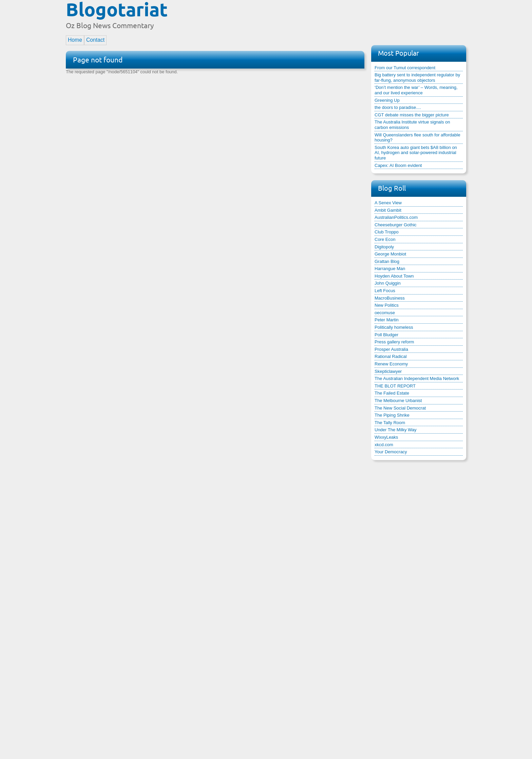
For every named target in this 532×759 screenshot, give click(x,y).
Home (75, 40)
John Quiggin (388, 283)
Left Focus (385, 291)
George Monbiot (390, 254)
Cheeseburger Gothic (396, 225)
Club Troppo (387, 232)
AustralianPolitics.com (396, 217)
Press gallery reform (394, 342)
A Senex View (388, 203)
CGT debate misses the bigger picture (412, 115)
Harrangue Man (390, 269)
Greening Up (387, 100)
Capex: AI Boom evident (398, 165)
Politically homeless (394, 327)
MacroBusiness (390, 298)
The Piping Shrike (392, 415)
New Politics (387, 305)
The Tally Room (390, 423)
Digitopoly (384, 247)
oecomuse (385, 313)
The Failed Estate (392, 393)
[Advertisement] (343, 18)
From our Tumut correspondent (405, 68)
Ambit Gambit (388, 210)
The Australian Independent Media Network (417, 378)
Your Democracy (391, 452)
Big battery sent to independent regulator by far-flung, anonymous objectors (417, 78)
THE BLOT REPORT (395, 386)
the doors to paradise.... (398, 107)
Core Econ (385, 239)
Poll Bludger (386, 335)
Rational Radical (391, 356)
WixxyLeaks (386, 437)
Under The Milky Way (396, 430)
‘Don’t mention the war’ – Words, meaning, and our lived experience (416, 90)
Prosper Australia (391, 349)
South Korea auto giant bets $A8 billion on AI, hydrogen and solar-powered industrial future (416, 153)
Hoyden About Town (394, 276)
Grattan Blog (387, 261)
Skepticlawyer (388, 371)
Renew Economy (391, 364)
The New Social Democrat (400, 408)
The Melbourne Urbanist (398, 401)
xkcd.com (384, 445)
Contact (95, 40)
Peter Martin (387, 320)
